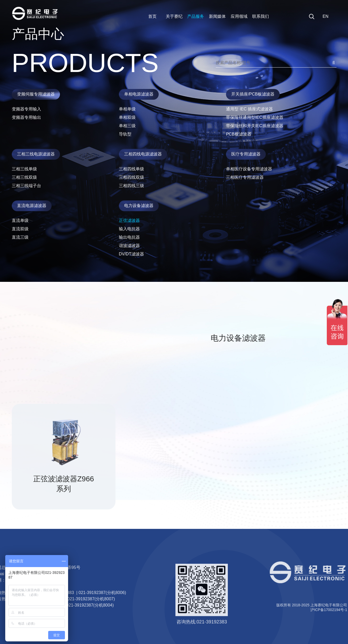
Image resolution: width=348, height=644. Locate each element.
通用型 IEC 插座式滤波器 (250, 109)
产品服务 (196, 16)
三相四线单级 (131, 169)
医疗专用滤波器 (246, 154)
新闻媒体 (217, 16)
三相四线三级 (131, 186)
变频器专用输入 (26, 109)
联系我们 (261, 16)
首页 (152, 16)
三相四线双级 (131, 177)
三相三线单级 (24, 169)
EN (325, 16)
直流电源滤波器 (32, 206)
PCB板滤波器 (239, 134)
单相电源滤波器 (139, 94)
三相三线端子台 (26, 186)
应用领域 (239, 16)
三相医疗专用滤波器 (245, 177)
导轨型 (125, 134)
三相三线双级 (24, 177)
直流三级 (20, 237)
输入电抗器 (129, 229)
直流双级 (20, 229)
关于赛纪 (174, 16)
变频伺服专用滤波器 (36, 94)
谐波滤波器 (129, 246)
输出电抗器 (129, 237)
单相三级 (127, 126)
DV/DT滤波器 (131, 254)
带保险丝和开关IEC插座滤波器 (255, 126)
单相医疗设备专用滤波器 (249, 169)
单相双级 (127, 117)
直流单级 (20, 220)
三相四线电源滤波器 (143, 154)
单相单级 (127, 109)
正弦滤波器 (129, 220)
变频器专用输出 (26, 117)
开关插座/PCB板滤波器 (253, 94)
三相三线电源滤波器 (36, 154)
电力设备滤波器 (139, 206)
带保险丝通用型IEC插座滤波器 (255, 117)
